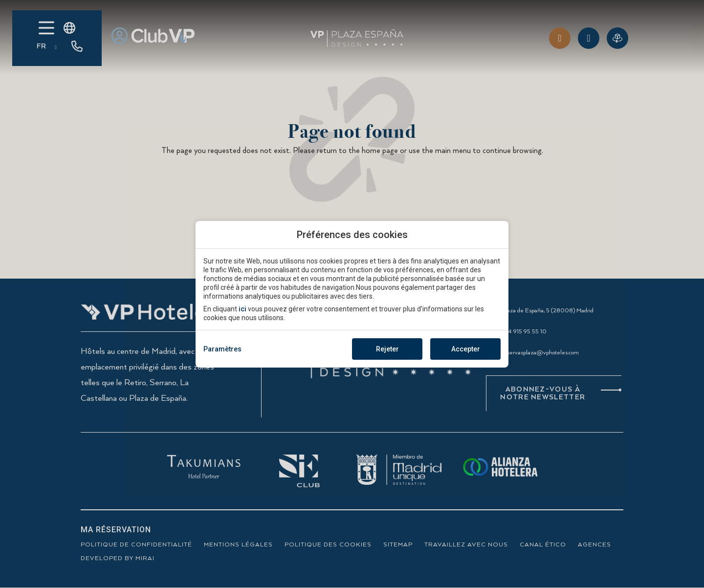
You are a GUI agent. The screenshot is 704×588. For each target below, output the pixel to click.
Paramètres (222, 349)
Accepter (466, 349)
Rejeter (387, 349)
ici (242, 309)
